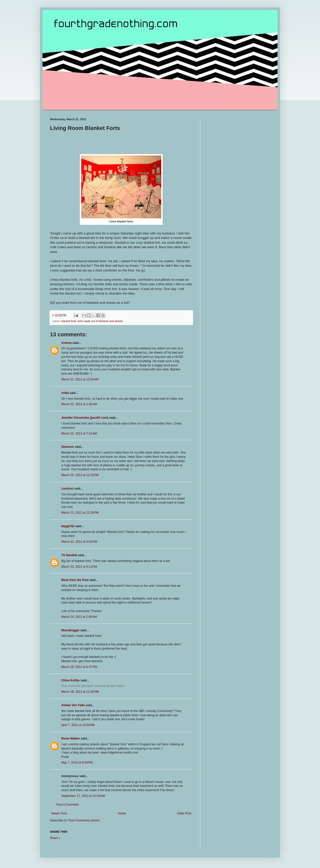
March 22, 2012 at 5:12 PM (79, 567)
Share (54, 838)
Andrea (66, 343)
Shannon (68, 447)
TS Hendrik (69, 555)
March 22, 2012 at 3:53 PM (79, 542)
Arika (65, 393)
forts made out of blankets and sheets (100, 321)
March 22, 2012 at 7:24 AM (79, 433)
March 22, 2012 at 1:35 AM (79, 404)
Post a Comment (67, 805)
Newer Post (59, 813)
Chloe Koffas (70, 680)
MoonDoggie (70, 630)
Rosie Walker (71, 739)
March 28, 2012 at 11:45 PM (80, 692)
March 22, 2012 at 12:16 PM (80, 513)
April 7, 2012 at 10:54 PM (78, 725)
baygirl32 (68, 526)
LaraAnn (67, 489)
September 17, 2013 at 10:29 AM (83, 796)
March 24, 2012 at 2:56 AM (79, 617)
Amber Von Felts (73, 705)
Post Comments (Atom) (84, 820)
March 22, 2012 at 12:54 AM (80, 379)
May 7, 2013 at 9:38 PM (77, 763)
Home (122, 813)
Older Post (184, 813)
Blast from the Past (75, 580)
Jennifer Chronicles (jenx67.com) (85, 418)
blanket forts (69, 321)
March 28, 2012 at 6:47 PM (79, 667)
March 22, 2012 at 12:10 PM (80, 475)
